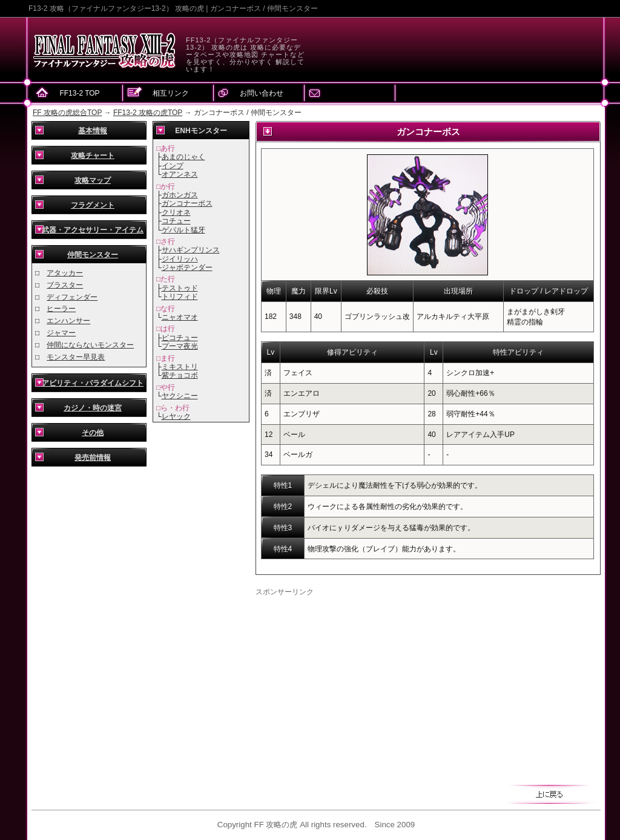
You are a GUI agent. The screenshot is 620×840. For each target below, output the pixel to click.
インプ (173, 166)
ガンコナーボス (187, 203)
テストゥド (180, 288)
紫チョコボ (180, 375)
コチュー (176, 221)
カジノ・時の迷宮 (93, 408)
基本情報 (93, 131)
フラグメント (93, 205)
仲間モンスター (93, 255)
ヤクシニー (180, 396)
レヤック (176, 416)
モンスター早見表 (76, 357)
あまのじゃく (183, 157)
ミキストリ (180, 367)
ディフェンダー (72, 297)
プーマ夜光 (180, 346)
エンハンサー (68, 321)
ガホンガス (180, 195)
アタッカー (65, 273)
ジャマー (61, 333)
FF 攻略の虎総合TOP (67, 113)
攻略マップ (93, 180)
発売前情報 (93, 458)
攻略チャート (93, 156)
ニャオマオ (180, 317)
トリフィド (180, 297)
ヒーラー (61, 309)
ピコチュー (180, 338)
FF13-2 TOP (79, 93)
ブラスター (65, 285)
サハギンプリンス (191, 250)
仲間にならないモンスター (90, 345)
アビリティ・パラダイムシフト (93, 383)
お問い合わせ (262, 93)
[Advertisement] (357, 682)
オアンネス (180, 174)
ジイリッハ (180, 259)
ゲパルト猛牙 (183, 230)
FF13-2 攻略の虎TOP (148, 113)
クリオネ (176, 212)
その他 (93, 433)
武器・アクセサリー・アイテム (93, 230)
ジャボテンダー (187, 267)
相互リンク (171, 93)
